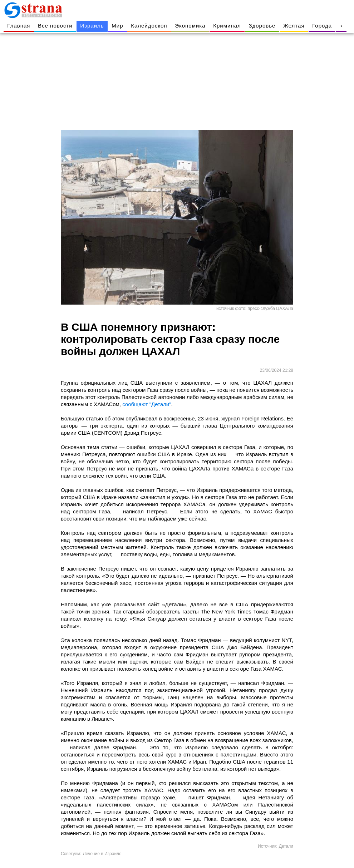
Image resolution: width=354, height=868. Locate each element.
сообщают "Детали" (147, 404)
